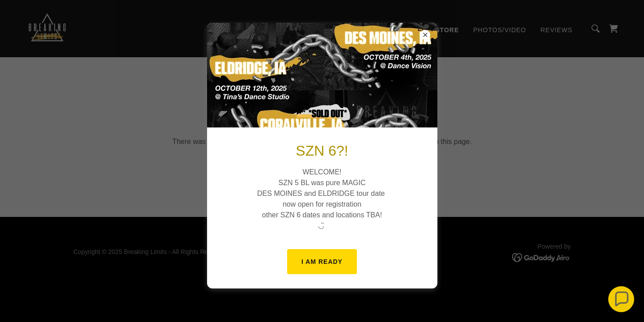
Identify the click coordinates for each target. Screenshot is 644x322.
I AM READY (322, 262)
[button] (621, 299)
